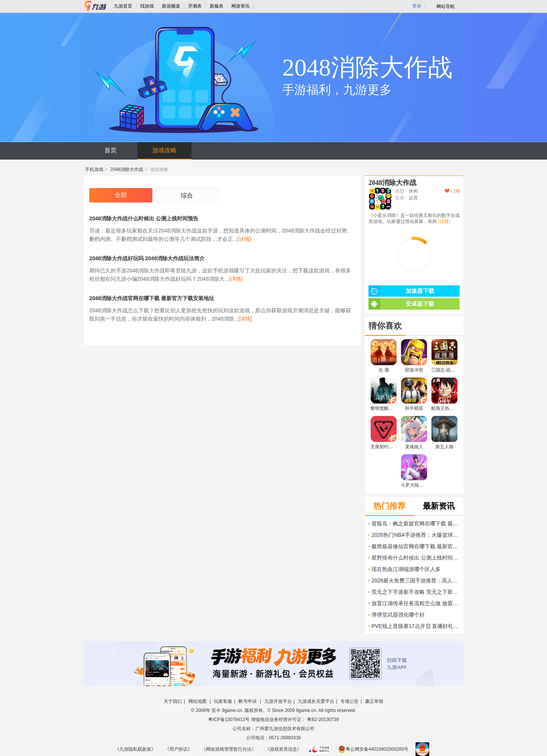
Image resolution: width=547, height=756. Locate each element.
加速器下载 (401, 291)
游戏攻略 (164, 150)
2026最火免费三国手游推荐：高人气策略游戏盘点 (416, 580)
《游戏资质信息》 (283, 749)
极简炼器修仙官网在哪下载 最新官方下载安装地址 (416, 546)
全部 (121, 195)
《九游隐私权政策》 (135, 749)
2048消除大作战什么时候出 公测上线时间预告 (144, 218)
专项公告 (349, 701)
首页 (111, 150)
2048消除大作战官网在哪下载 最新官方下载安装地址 (152, 298)
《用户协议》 (179, 749)
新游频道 (171, 6)
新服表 (217, 6)
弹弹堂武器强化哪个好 (398, 615)
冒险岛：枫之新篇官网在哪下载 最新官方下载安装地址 (416, 524)
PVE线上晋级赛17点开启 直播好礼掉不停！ (416, 626)
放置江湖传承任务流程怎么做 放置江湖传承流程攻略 (416, 603)
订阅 (452, 191)
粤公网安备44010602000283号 (373, 749)
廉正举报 (374, 701)
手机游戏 (94, 169)
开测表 (195, 6)
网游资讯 (240, 6)
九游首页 (123, 6)
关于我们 (173, 701)
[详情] (244, 239)
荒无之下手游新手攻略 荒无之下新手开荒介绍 (416, 592)
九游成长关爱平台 (316, 701)
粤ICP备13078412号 (229, 720)
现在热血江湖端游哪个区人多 (406, 569)
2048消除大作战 (127, 169)
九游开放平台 (278, 701)
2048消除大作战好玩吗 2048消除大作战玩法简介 (147, 258)
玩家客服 (223, 701)
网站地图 (198, 701)
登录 (417, 6)
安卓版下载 (401, 304)
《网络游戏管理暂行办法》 (229, 749)
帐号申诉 (248, 701)
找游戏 (147, 6)
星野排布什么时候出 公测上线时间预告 (416, 558)
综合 (187, 195)
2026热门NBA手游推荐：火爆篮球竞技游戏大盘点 (416, 535)
